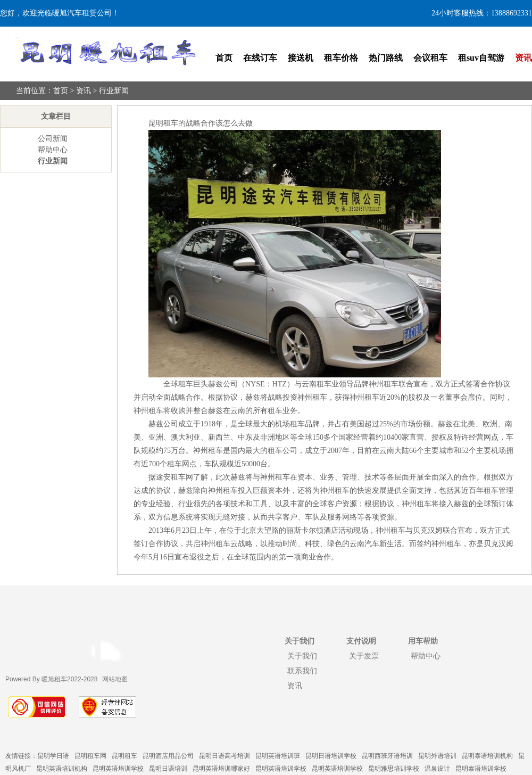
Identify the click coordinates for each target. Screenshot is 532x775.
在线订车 (260, 58)
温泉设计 (437, 769)
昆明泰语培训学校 (481, 769)
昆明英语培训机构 (62, 769)
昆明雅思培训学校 (394, 769)
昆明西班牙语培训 (387, 756)
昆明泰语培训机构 (487, 756)
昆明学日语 (53, 756)
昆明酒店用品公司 (168, 756)
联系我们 (302, 671)
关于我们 (302, 656)
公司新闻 (53, 139)
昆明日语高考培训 (225, 756)
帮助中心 (53, 150)
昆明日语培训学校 (331, 756)
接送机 (301, 58)
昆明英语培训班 (278, 756)
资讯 (523, 58)
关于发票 (364, 656)
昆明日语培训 (168, 769)
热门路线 (386, 58)
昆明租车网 (90, 756)
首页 (224, 58)
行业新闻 (114, 91)
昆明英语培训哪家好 (221, 769)
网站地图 (115, 679)
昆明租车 (124, 756)
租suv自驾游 (481, 58)
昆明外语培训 (437, 756)
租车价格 (341, 58)
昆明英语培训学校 (118, 769)
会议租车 (430, 58)
